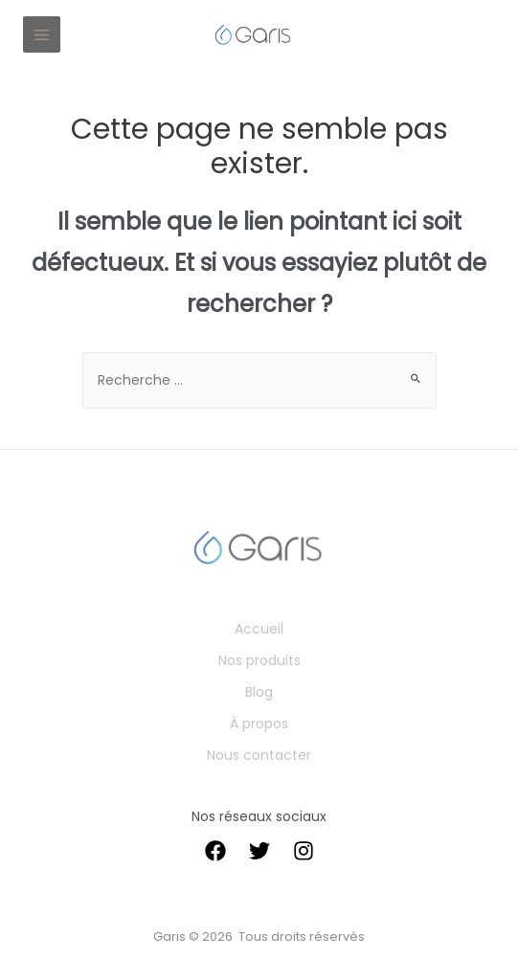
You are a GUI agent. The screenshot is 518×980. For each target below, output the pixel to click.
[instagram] (304, 851)
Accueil (259, 629)
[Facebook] (215, 851)
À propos (259, 724)
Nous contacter (259, 755)
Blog (259, 692)
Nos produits (259, 660)
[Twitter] (259, 851)
